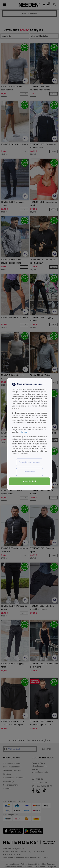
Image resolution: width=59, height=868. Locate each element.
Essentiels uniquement (29, 462)
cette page (23, 432)
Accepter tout (29, 481)
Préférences (30, 472)
